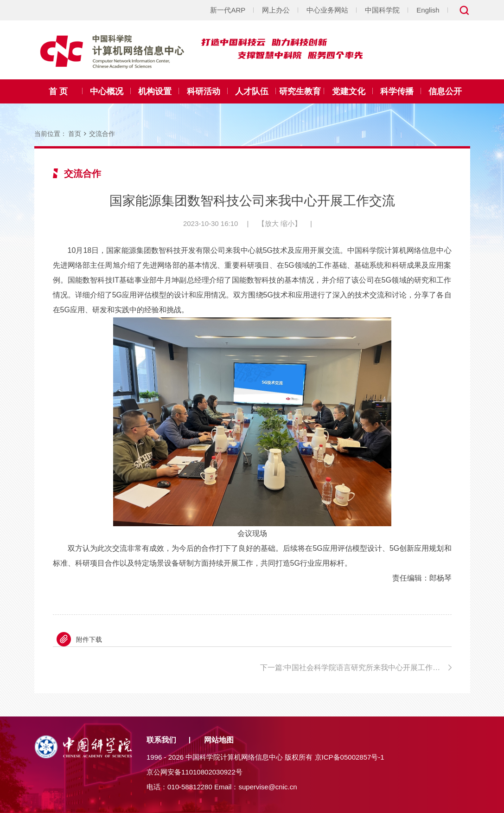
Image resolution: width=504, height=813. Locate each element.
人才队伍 (252, 91)
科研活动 (204, 91)
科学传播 (397, 91)
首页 (75, 134)
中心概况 (107, 91)
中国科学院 (382, 10)
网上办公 (276, 10)
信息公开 (445, 91)
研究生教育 (300, 91)
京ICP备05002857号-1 (350, 757)
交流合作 (102, 134)
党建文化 (349, 91)
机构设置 (155, 91)
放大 (272, 223)
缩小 (287, 223)
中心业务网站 (327, 10)
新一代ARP (228, 10)
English (428, 10)
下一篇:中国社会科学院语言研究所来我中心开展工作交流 (354, 668)
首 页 (58, 91)
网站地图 (219, 740)
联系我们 (161, 740)
